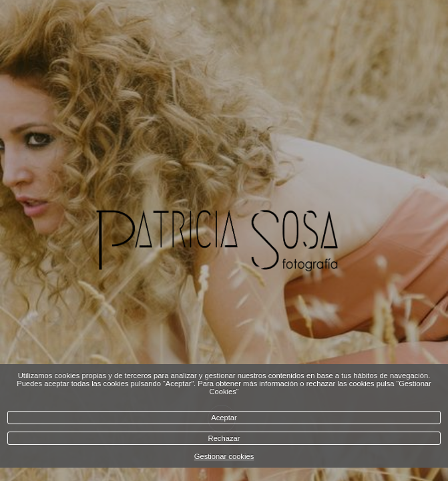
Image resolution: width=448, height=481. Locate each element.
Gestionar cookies (224, 456)
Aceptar (224, 418)
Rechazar (224, 438)
